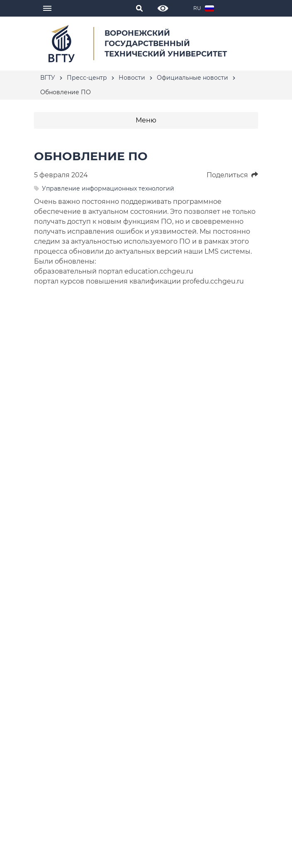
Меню (146, 120)
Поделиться (232, 175)
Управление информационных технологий (108, 188)
